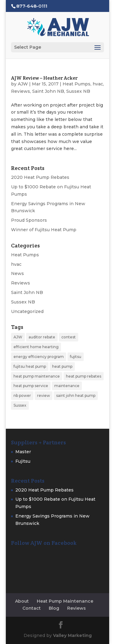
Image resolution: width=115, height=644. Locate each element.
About (22, 601)
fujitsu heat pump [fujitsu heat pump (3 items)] (30, 366)
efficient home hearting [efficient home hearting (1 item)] (36, 347)
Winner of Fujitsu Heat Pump (44, 230)
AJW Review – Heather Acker (44, 78)
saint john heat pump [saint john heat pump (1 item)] (76, 395)
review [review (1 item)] (44, 395)
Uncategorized (27, 311)
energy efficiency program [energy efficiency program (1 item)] (39, 357)
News (17, 273)
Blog (54, 608)
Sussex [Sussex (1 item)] (20, 405)
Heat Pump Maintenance (65, 601)
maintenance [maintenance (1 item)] (67, 386)
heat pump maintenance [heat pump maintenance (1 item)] (37, 376)
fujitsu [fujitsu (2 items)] (76, 357)
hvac (98, 84)
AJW (23, 84)
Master (23, 452)
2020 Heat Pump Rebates (40, 177)
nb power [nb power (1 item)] (22, 395)
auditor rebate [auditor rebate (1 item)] (42, 337)
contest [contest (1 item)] (69, 337)
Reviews (21, 91)
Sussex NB (78, 91)
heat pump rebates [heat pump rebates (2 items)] (84, 376)
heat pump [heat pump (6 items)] (62, 366)
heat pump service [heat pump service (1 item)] (31, 386)
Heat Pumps (77, 84)
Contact (32, 608)
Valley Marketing (72, 635)
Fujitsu (23, 461)
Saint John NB (48, 91)
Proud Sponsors (29, 220)
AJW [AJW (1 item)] (18, 337)
